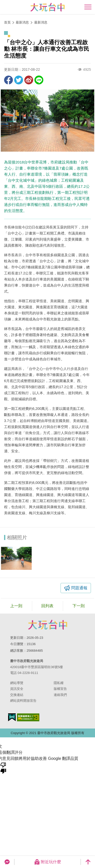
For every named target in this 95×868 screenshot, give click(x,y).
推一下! (19, 80)
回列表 (47, 606)
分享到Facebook (8, 80)
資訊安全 (17, 689)
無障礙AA (28, 717)
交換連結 (17, 695)
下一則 (79, 606)
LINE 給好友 (39, 80)
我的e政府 (12, 717)
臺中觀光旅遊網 (48, 7)
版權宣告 (60, 689)
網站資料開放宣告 (23, 701)
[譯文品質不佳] (3, 768)
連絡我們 (60, 695)
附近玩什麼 (48, 862)
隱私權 (59, 683)
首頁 (7, 22)
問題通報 (79, 588)
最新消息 (41, 22)
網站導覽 (17, 683)
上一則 (16, 606)
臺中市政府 (48, 625)
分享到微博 (29, 80)
